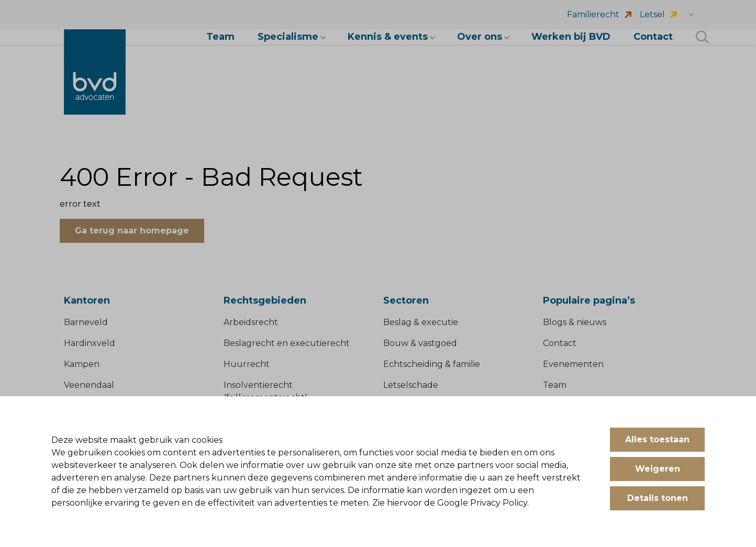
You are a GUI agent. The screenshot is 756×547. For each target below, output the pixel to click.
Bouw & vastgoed (420, 343)
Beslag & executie (421, 322)
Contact (560, 343)
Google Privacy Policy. (483, 503)
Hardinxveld (90, 343)
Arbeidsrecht (251, 322)
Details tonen (658, 498)
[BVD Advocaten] (95, 72)
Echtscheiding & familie (432, 364)
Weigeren (658, 469)
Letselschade (411, 385)
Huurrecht (247, 364)
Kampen (82, 364)
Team (555, 385)
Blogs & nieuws (575, 322)
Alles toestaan (657, 439)
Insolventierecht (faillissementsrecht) (266, 391)
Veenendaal (89, 385)
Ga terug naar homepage (132, 231)
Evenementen (573, 364)
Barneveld (86, 322)
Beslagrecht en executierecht (287, 343)
